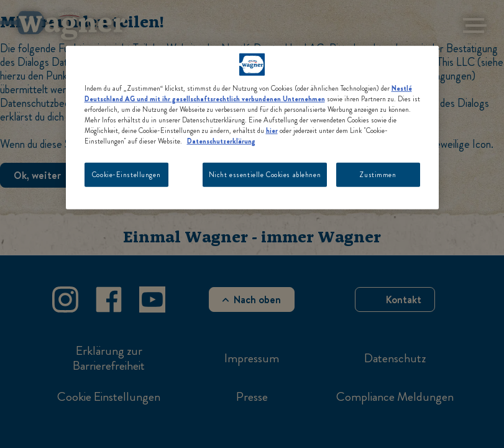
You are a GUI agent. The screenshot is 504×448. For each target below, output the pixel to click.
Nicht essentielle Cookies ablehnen (265, 174)
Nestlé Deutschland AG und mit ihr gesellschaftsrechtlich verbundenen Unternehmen (248, 94)
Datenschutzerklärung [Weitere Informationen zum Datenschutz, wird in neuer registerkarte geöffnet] (221, 141)
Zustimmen (378, 174)
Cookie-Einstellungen (126, 174)
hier (272, 130)
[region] (252, 128)
